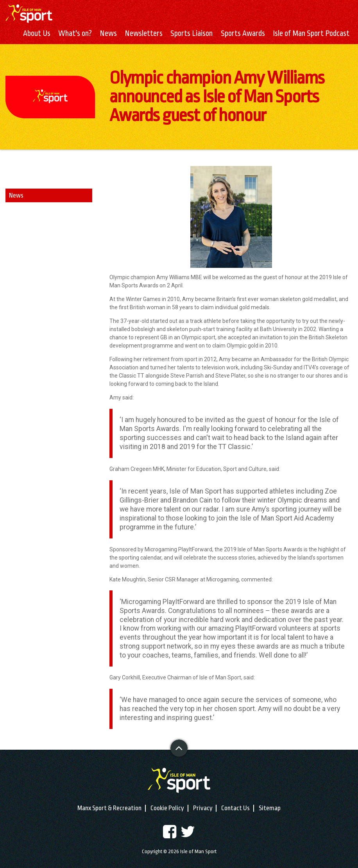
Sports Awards (243, 34)
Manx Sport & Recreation (109, 808)
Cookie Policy (167, 808)
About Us (37, 34)
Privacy (203, 808)
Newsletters (144, 34)
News (108, 34)
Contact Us (235, 808)
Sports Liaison (192, 34)
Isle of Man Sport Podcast (311, 34)
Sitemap (270, 808)
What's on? (75, 34)
